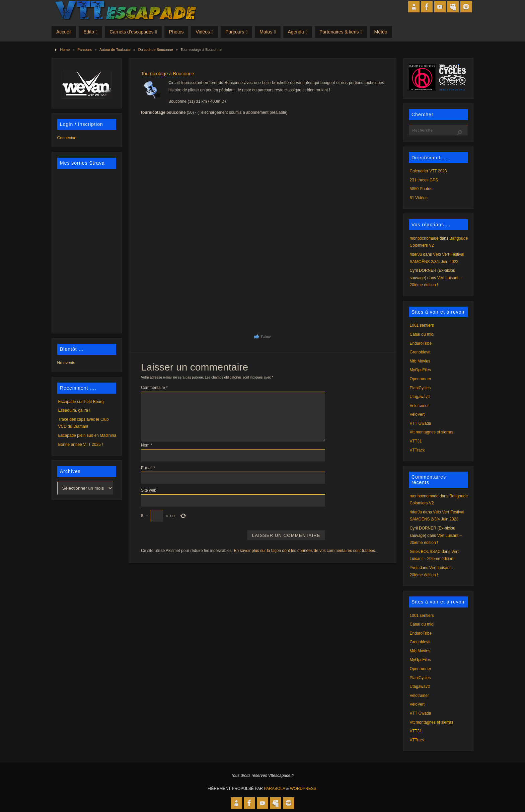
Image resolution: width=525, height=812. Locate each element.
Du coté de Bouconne (156, 50)
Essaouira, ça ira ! (74, 410)
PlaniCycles (420, 388)
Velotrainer (419, 406)
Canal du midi (422, 334)
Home (65, 50)
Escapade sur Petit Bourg (81, 402)
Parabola (274, 789)
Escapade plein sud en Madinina (87, 435)
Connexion (67, 138)
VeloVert (417, 414)
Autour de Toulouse (115, 50)
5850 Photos (421, 189)
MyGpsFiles (420, 370)
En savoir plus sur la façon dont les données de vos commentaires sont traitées (304, 551)
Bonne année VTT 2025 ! (81, 444)
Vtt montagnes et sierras (432, 432)
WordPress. (304, 789)
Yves (414, 568)
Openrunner (421, 379)
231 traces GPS (424, 180)
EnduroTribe (421, 343)
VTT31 (416, 441)
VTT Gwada (421, 423)
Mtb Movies (420, 361)
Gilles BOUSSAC (425, 552)
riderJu (416, 254)
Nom (146, 445)
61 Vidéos (419, 198)
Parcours (85, 50)
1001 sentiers (422, 325)
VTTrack (417, 450)
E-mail (148, 468)
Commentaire (154, 388)
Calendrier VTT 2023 (428, 171)
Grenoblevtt (420, 352)
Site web (149, 490)
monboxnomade (424, 238)
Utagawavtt (420, 397)
